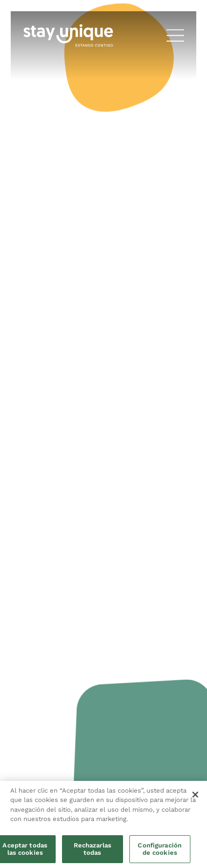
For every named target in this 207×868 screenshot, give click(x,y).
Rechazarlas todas (93, 849)
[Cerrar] (195, 795)
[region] (103, 824)
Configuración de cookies (160, 849)
